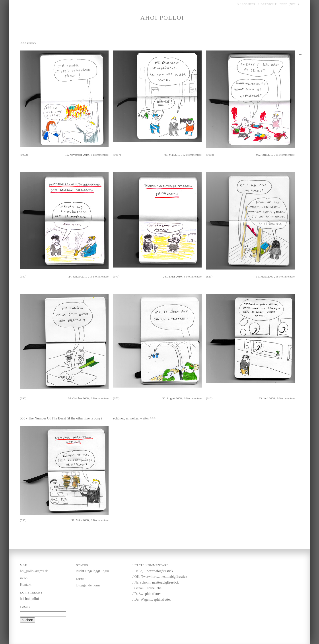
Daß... (139, 594)
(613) (209, 398)
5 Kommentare (193, 276)
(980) (23, 276)
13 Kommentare (99, 276)
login (105, 571)
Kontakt (26, 585)
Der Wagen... (144, 599)
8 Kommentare (100, 155)
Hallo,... (140, 571)
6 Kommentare (193, 398)
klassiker (247, 4)
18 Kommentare (285, 276)
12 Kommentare (192, 155)
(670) (116, 398)
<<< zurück (28, 43)
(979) (116, 276)
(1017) (117, 155)
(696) (23, 398)
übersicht (267, 4)
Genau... (140, 588)
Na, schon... (143, 582)
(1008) (210, 155)
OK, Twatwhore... (147, 577)
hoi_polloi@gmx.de (34, 571)
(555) (23, 520)
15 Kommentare (285, 155)
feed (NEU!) (289, 4)
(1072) (24, 155)
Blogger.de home (88, 585)
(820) (209, 276)
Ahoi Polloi (162, 18)
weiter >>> (148, 418)
